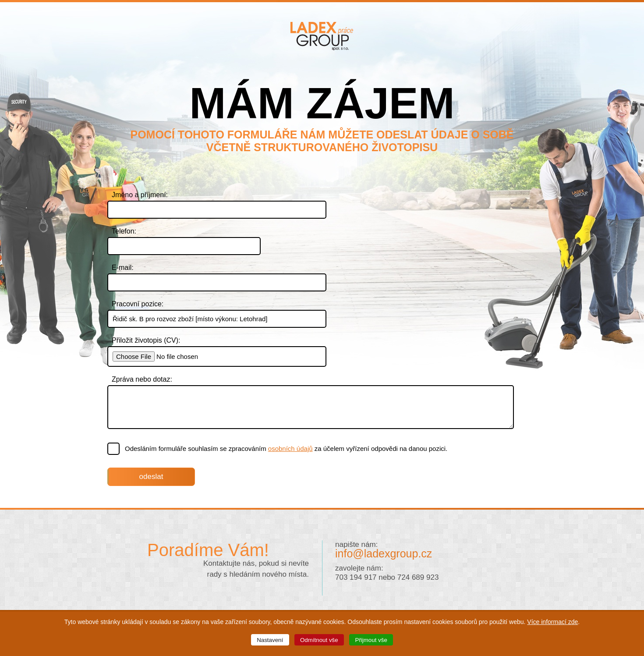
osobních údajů (290, 449)
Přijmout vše (371, 640)
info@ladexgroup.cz (384, 553)
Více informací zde (552, 622)
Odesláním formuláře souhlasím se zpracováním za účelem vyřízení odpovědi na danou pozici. (278, 449)
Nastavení (270, 640)
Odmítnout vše (319, 640)
